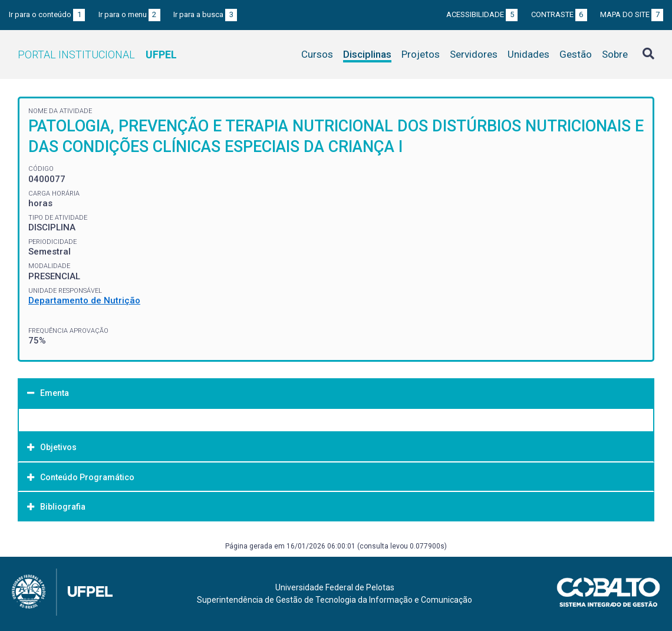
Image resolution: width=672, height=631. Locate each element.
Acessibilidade (482, 14)
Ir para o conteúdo (47, 14)
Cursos (317, 54)
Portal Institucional (97, 54)
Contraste (559, 14)
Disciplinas (367, 54)
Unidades (528, 54)
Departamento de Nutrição (84, 300)
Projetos (421, 54)
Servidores (474, 54)
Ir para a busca (205, 14)
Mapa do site (632, 14)
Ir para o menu (129, 14)
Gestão (576, 54)
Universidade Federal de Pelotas (335, 587)
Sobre (615, 54)
